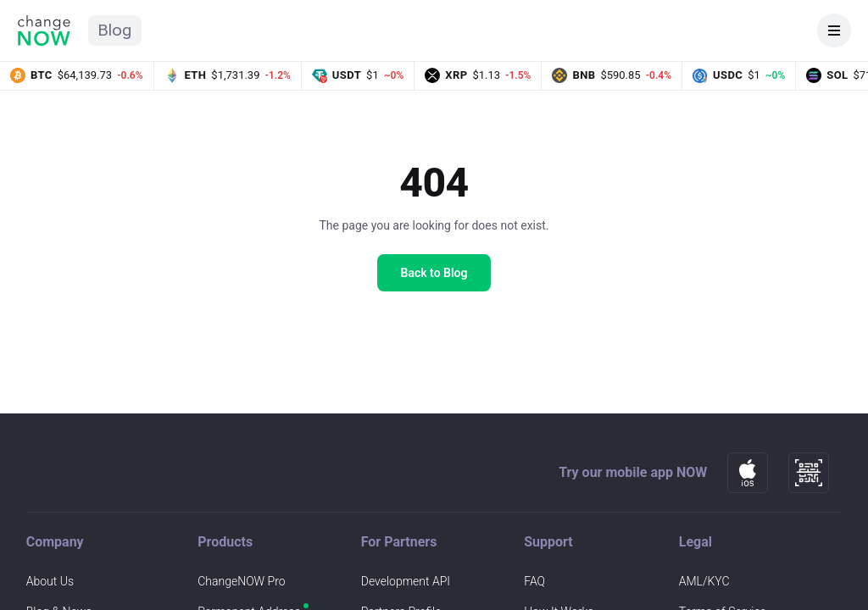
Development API (406, 581)
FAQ (534, 581)
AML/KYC (704, 581)
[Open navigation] (834, 30)
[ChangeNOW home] (44, 30)
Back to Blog (434, 273)
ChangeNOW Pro (241, 581)
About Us (50, 581)
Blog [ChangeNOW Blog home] (115, 30)
